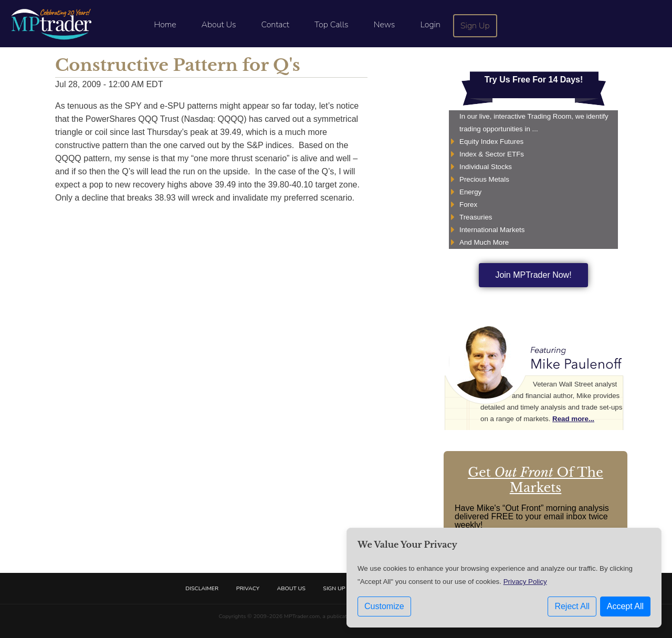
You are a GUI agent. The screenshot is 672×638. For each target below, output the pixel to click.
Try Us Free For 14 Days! (534, 80)
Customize (384, 606)
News (385, 25)
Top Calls (332, 25)
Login (430, 25)
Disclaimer (202, 588)
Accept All (625, 606)
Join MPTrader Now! (533, 275)
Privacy (248, 588)
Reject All (572, 606)
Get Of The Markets (535, 480)
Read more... (573, 419)
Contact (275, 25)
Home (165, 25)
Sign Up (475, 26)
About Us (219, 25)
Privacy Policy (525, 582)
